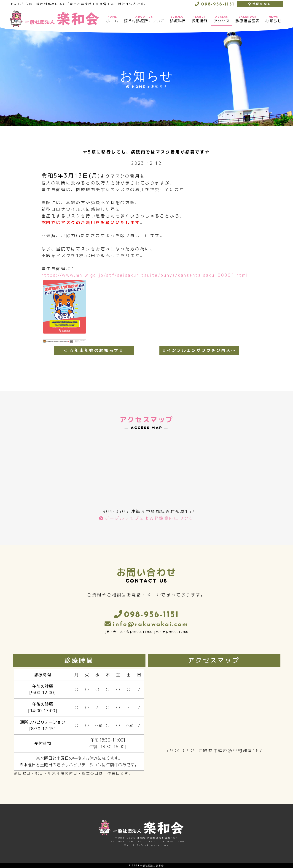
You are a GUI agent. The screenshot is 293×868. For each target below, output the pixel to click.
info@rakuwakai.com (151, 625)
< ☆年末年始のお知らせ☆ (94, 350)
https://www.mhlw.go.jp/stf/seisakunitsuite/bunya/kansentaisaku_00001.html (145, 275)
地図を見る (262, 4)
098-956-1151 (217, 4)
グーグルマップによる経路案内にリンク (149, 518)
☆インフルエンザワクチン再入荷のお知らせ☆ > (200, 350)
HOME (136, 87)
